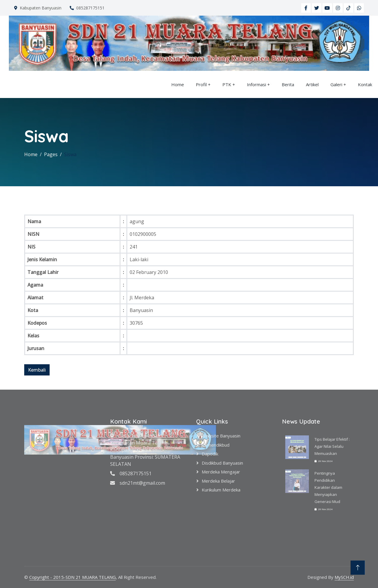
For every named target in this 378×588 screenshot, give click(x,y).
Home (178, 84)
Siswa (70, 154)
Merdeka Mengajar (221, 472)
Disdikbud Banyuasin (222, 463)
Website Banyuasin (221, 436)
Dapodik (210, 454)
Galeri (336, 84)
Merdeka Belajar (218, 481)
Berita (288, 84)
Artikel (312, 84)
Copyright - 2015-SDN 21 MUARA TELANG (72, 577)
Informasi (256, 84)
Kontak (365, 84)
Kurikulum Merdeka (221, 490)
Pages (51, 154)
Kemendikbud (216, 445)
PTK (227, 84)
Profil (201, 84)
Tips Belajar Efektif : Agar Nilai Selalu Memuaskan (332, 446)
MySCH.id (344, 577)
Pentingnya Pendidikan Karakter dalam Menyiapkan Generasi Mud (328, 487)
